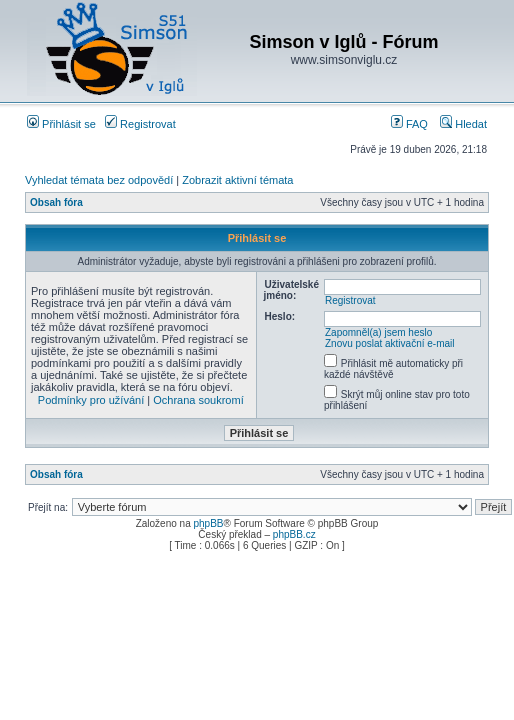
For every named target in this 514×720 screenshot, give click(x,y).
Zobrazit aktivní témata (237, 180)
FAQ (409, 124)
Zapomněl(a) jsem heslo (378, 332)
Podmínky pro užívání (91, 400)
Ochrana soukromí (198, 400)
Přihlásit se (61, 124)
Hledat (463, 124)
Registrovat (140, 124)
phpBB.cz (294, 534)
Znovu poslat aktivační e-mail (390, 343)
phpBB (208, 523)
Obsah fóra (56, 202)
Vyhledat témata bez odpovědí (99, 180)
